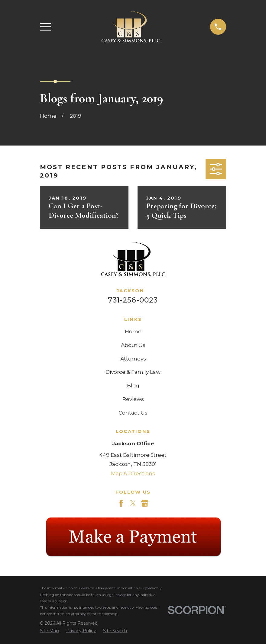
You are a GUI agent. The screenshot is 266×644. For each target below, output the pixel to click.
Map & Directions (133, 473)
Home (133, 332)
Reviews (133, 399)
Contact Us (133, 413)
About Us (133, 345)
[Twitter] (133, 503)
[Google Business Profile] (145, 503)
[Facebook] (121, 503)
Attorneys (133, 359)
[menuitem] (49, 631)
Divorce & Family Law (133, 372)
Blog (133, 386)
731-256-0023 (133, 300)
